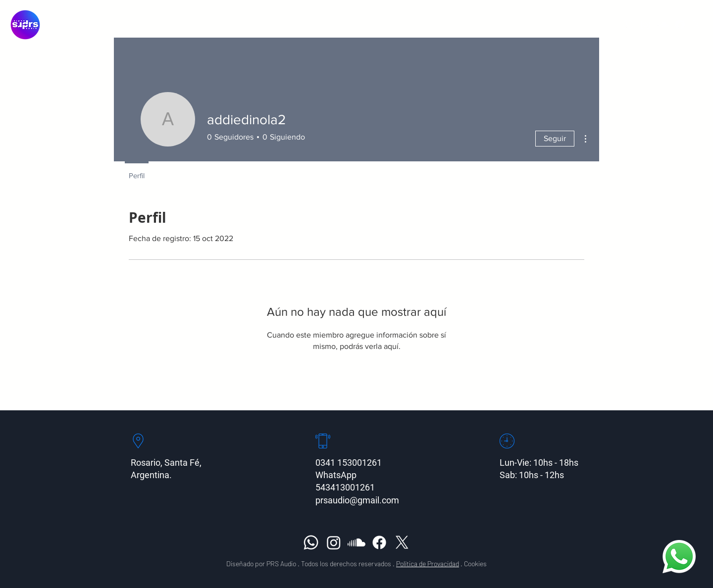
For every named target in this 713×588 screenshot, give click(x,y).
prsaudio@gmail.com (357, 500)
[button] (397, 25)
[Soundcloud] (663, 24)
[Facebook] (680, 24)
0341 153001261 (349, 463)
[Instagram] (645, 24)
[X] (697, 24)
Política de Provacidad (428, 563)
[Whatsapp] (628, 24)
